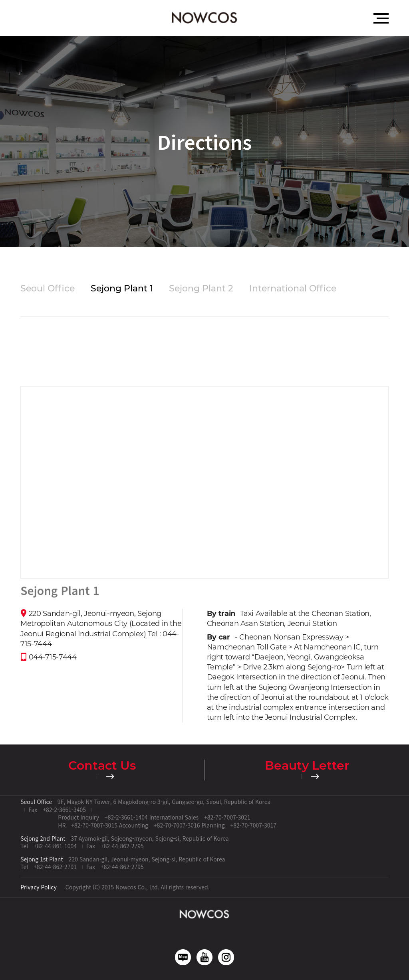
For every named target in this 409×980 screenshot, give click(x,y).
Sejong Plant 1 (122, 288)
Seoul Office (48, 288)
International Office (293, 288)
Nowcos (204, 18)
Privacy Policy (39, 887)
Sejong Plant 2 (201, 288)
